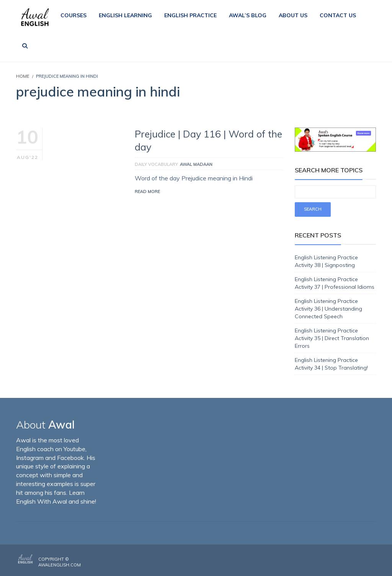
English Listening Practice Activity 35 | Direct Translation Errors (332, 338)
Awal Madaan (196, 164)
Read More (147, 191)
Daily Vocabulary (156, 164)
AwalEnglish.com (60, 565)
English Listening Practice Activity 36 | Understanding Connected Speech (328, 309)
